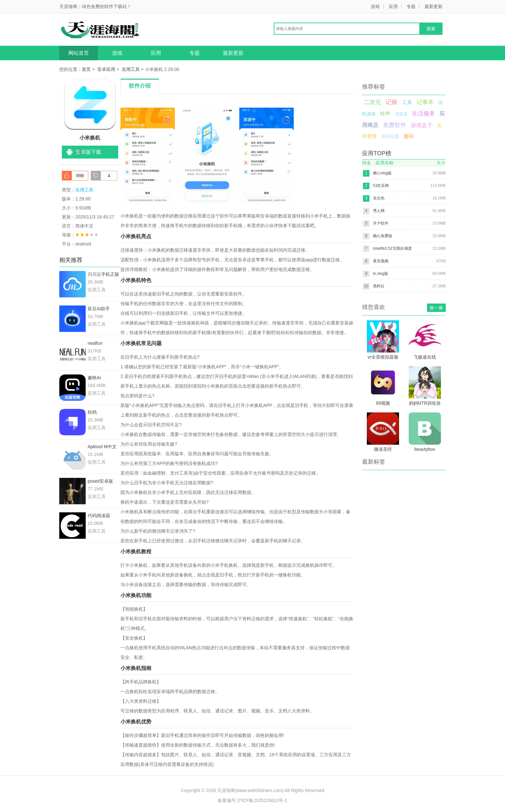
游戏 (375, 6)
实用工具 (131, 69)
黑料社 (379, 286)
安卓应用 (106, 69)
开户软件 (381, 223)
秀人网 (379, 211)
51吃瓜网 (381, 186)
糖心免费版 (383, 236)
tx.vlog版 (381, 274)
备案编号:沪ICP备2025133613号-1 (252, 800)
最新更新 (434, 6)
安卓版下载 (88, 152)
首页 (86, 69)
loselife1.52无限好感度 (392, 248)
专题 (411, 6)
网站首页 (79, 53)
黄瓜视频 (381, 261)
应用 (393, 6)
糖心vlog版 (382, 173)
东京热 (379, 198)
